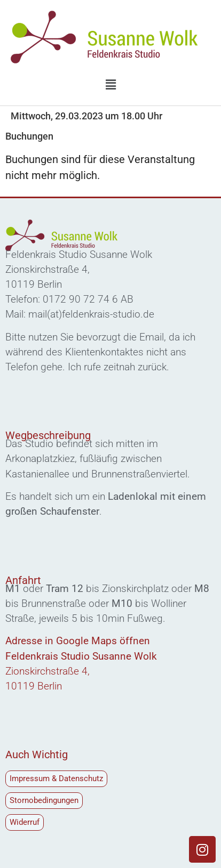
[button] (111, 85)
